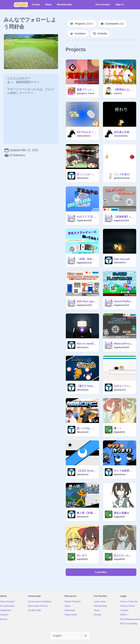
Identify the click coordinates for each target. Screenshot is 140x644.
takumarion (83, 178)
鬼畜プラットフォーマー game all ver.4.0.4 (87, 90)
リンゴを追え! (122, 174)
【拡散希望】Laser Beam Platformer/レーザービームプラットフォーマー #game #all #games (124, 217)
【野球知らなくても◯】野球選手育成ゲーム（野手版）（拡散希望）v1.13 (124, 90)
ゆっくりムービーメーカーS (87, 174)
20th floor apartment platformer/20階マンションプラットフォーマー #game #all (87, 301)
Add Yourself (122, 259)
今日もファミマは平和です (124, 386)
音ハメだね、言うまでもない (87, 428)
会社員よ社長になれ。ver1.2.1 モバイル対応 (124, 132)
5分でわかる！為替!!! (87, 132)
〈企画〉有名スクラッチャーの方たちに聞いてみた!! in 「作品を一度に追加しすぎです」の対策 (87, 259)
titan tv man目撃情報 (87, 344)
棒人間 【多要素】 (87, 513)
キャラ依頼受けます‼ (124, 471)
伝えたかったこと (124, 555)
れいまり (82, 555)
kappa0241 (119, 432)
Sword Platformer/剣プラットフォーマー (124, 301)
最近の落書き (122, 513)
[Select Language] (70, 636)
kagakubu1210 (84, 220)
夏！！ (118, 428)
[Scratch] (21, 5)
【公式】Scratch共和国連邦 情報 (87, 471)
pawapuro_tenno (85, 93)
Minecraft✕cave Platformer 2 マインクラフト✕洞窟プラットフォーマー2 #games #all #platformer (124, 344)
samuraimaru (84, 136)
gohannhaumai (122, 178)
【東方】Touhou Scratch (87, 386)
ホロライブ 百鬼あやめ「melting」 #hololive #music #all (87, 217)
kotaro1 (118, 93)
